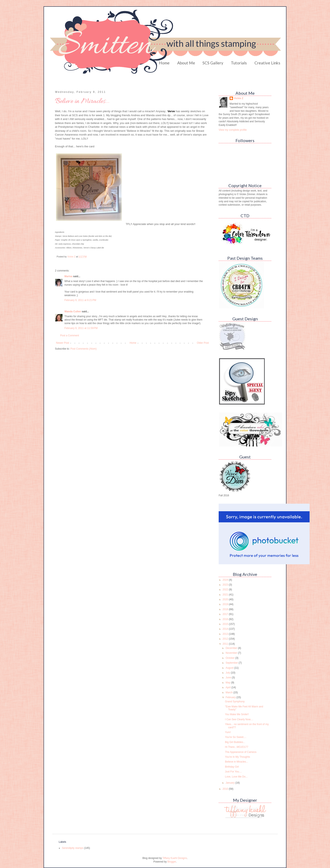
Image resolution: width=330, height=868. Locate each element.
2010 (226, 789)
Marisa (68, 276)
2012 (226, 639)
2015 (226, 624)
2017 (226, 614)
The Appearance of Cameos (241, 752)
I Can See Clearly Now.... (239, 719)
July (228, 673)
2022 (226, 590)
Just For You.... (233, 772)
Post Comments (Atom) (83, 349)
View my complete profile (233, 130)
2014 (226, 629)
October (230, 658)
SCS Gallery (213, 63)
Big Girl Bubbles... (235, 742)
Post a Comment (70, 335)
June (229, 678)
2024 (226, 580)
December (232, 648)
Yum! (228, 732)
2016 (226, 619)
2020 (226, 599)
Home (164, 63)
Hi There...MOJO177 (237, 747)
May (228, 683)
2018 (226, 609)
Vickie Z (239, 98)
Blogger (172, 862)
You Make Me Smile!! (237, 714)
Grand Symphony (235, 702)
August (230, 668)
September (232, 663)
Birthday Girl (232, 767)
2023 (226, 585)
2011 (226, 644)
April (228, 687)
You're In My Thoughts (238, 757)
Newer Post (63, 343)
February (231, 697)
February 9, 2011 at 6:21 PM (80, 300)
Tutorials (239, 63)
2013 (226, 634)
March (230, 692)
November (232, 653)
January (230, 783)
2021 (226, 595)
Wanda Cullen (73, 312)
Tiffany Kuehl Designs (175, 858)
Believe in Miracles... (237, 762)
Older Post (203, 343)
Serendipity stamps (73, 848)
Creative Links (267, 63)
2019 (226, 604)
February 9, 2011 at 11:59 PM (81, 328)
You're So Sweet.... (236, 737)
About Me (186, 63)
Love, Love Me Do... (236, 777)
